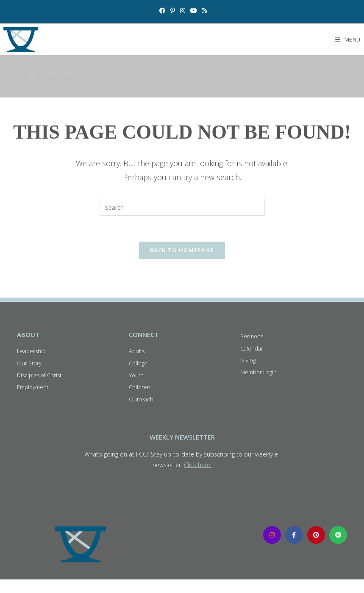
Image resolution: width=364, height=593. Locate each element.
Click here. (198, 465)
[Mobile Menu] (348, 39)
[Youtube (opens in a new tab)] (194, 11)
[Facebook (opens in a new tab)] (162, 11)
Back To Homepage (182, 250)
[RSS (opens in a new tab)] (203, 11)
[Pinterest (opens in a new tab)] (173, 11)
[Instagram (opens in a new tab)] (183, 11)
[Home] (32, 73)
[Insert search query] (182, 207)
